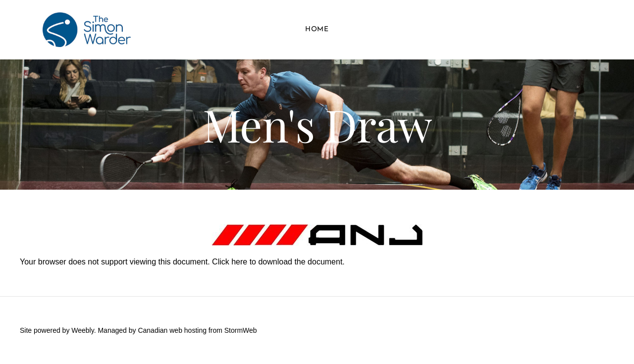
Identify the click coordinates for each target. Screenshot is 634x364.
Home (317, 29)
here (239, 262)
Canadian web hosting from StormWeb (197, 330)
